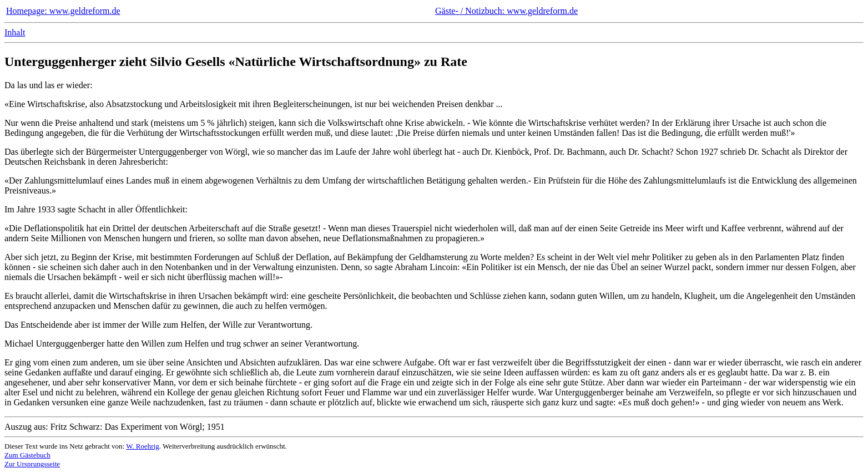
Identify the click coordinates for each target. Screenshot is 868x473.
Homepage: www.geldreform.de (63, 11)
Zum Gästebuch (27, 455)
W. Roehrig (142, 446)
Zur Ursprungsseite (32, 464)
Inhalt (15, 32)
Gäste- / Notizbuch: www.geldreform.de (506, 11)
